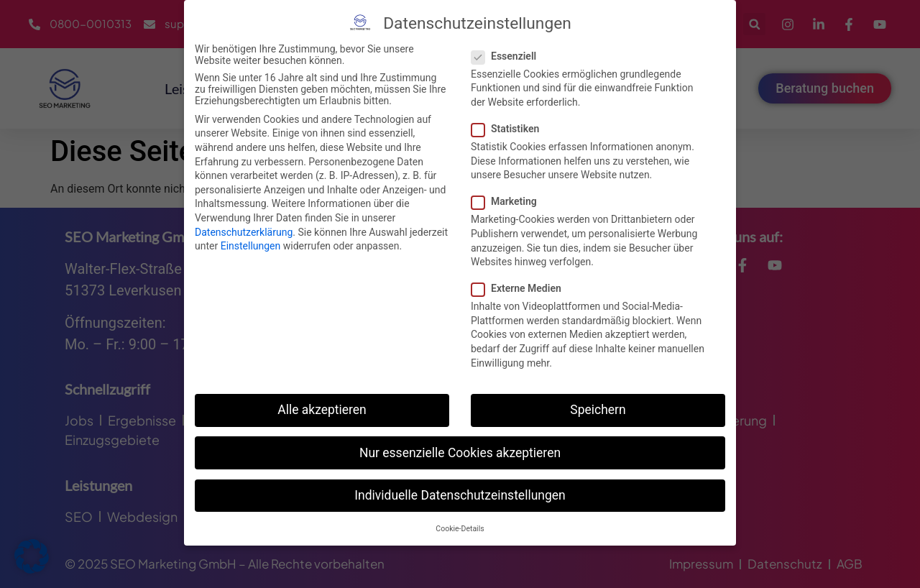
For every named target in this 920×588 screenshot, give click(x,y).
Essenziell (508, 55)
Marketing (509, 201)
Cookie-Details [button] (460, 528)
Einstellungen (251, 245)
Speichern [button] (598, 409)
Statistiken (510, 128)
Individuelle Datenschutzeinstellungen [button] (460, 495)
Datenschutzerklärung (244, 231)
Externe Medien (521, 288)
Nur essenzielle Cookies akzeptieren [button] (460, 452)
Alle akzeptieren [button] (322, 409)
